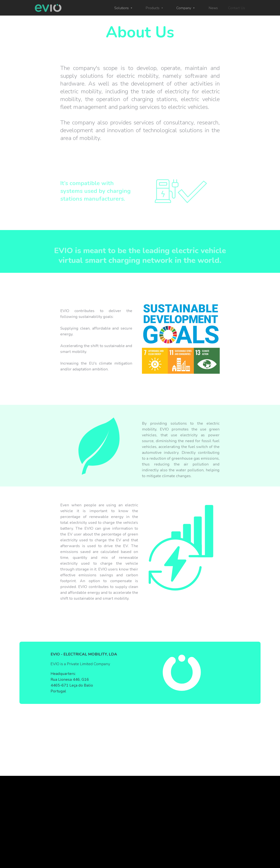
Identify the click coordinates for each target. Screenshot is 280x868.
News (213, 8)
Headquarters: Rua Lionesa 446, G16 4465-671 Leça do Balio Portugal (72, 682)
